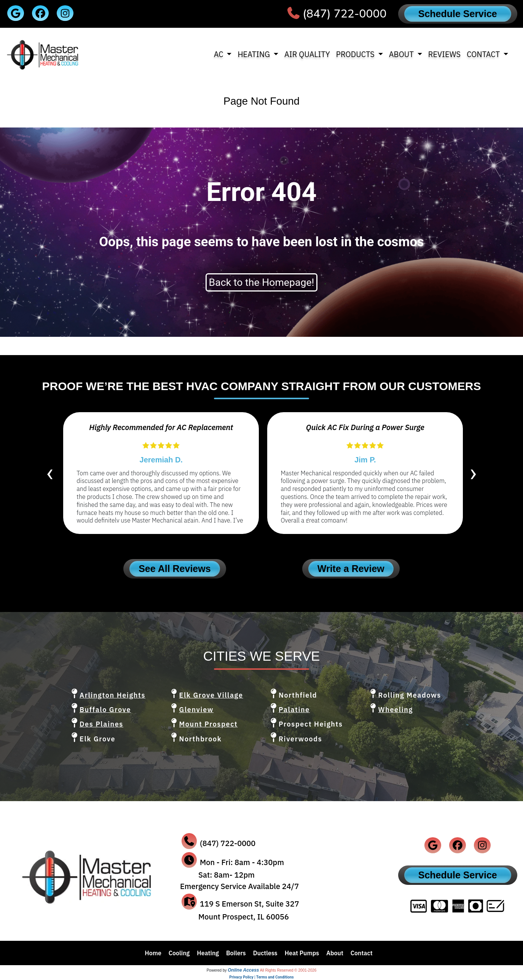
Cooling (179, 953)
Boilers (236, 953)
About (335, 953)
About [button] (402, 54)
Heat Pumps (302, 953)
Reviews (445, 54)
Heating (208, 953)
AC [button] (220, 54)
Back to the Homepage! (262, 282)
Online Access (243, 970)
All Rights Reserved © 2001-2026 (288, 970)
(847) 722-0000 (344, 14)
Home (153, 953)
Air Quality (307, 54)
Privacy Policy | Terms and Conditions (261, 977)
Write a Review (351, 569)
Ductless (265, 953)
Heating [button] (254, 54)
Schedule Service (458, 14)
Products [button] (356, 54)
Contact (362, 953)
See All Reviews (175, 569)
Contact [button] (484, 54)
